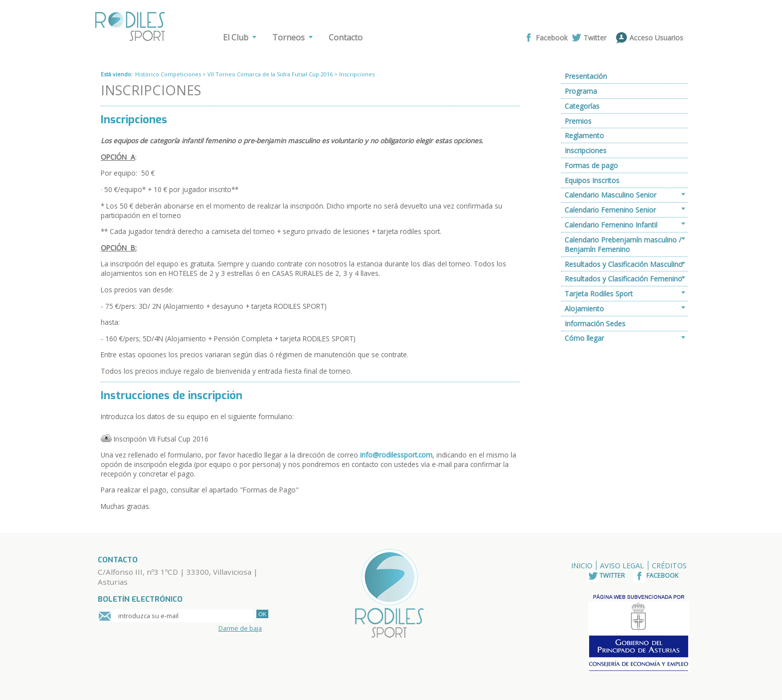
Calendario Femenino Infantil (611, 225)
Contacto (346, 37)
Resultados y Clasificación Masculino (624, 264)
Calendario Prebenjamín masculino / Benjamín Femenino (623, 244)
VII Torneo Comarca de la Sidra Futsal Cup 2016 (270, 74)
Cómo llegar (584, 338)
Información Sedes (595, 324)
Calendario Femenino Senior (610, 210)
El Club (236, 37)
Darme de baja (240, 628)
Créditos (669, 566)
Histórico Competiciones (168, 74)
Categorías (582, 106)
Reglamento (584, 135)
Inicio (582, 566)
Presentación (586, 76)
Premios (578, 121)
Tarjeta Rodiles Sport (599, 294)
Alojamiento (584, 309)
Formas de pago (591, 165)
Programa (581, 91)
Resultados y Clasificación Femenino (623, 279)
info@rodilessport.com (396, 455)
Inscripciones (586, 150)
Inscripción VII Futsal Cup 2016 (161, 439)
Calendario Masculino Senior (610, 195)
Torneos (289, 37)
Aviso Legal (622, 566)
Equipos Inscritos (592, 180)
